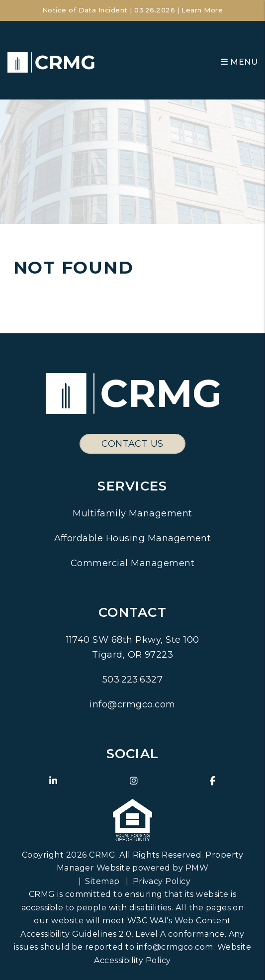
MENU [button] (239, 62)
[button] (53, 782)
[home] (51, 61)
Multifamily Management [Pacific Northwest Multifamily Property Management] (132, 513)
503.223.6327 (133, 680)
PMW (197, 868)
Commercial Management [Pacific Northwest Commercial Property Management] (132, 563)
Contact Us (132, 444)
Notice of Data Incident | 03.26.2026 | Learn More (133, 10)
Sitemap (102, 881)
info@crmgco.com (132, 704)
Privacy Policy (162, 881)
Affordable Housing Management (133, 538)
